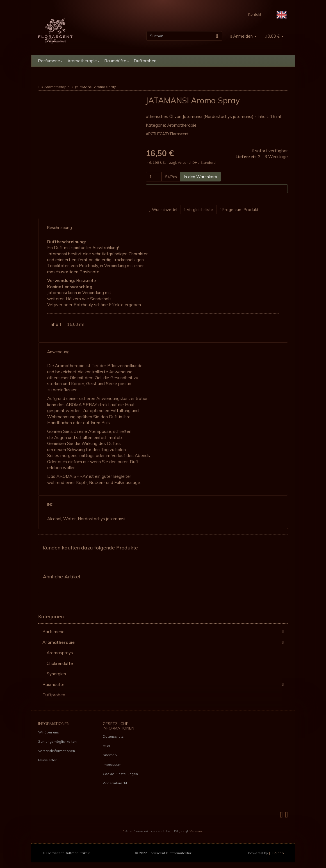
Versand (185, 163)
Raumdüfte (117, 61)
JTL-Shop (276, 853)
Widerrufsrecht (115, 783)
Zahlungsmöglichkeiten (57, 741)
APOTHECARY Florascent (167, 134)
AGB (106, 746)
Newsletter (47, 760)
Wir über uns (49, 732)
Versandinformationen (57, 751)
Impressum (112, 764)
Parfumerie (50, 61)
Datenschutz (113, 736)
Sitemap (110, 755)
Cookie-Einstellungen (120, 774)
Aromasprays (60, 653)
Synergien (56, 674)
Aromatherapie (84, 61)
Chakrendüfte (60, 663)
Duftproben (145, 61)
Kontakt (255, 14)
